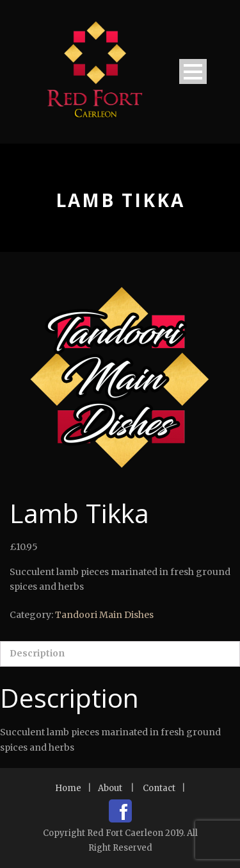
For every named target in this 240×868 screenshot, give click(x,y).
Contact (159, 788)
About (110, 788)
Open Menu (193, 71)
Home (68, 788)
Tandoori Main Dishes (104, 615)
